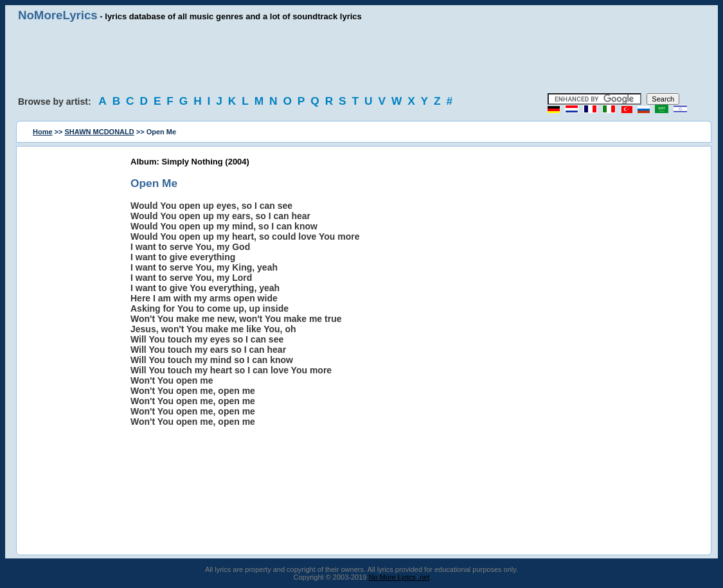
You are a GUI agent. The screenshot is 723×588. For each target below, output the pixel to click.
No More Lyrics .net (399, 577)
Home (43, 132)
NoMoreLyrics (58, 15)
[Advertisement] (362, 58)
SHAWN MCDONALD (100, 132)
